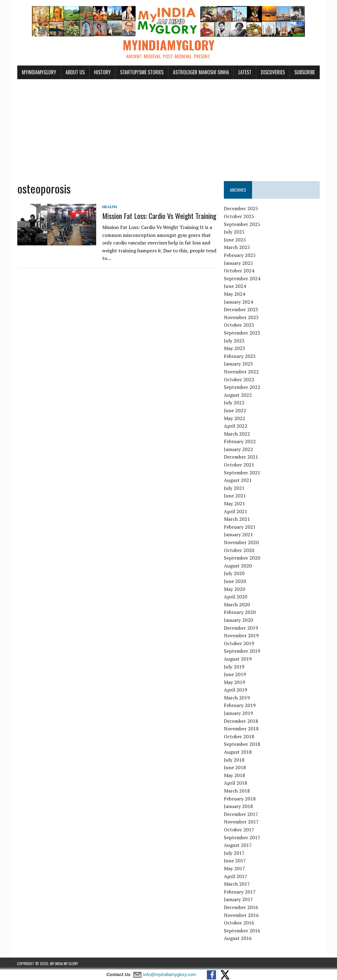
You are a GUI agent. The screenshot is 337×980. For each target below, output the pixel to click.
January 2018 (239, 807)
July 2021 (234, 488)
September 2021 (242, 473)
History (102, 72)
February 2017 (240, 892)
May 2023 (235, 349)
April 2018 (236, 783)
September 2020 (242, 558)
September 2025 (242, 224)
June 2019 (235, 675)
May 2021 (235, 504)
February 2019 (240, 706)
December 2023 (241, 310)
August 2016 (238, 938)
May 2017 (235, 869)
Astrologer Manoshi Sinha (201, 72)
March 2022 (237, 434)
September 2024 (242, 279)
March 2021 (237, 519)
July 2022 (234, 403)
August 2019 (238, 659)
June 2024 (235, 286)
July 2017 (234, 853)
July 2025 (234, 232)
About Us (75, 72)
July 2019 (234, 667)
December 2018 (241, 721)
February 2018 (240, 799)
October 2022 (239, 379)
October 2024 (239, 271)
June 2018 (235, 768)
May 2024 (235, 294)
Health (109, 207)
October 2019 (239, 643)
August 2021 (238, 480)
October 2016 (239, 923)
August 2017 (238, 845)
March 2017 (237, 884)
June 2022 (235, 411)
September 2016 (242, 931)
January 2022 (239, 450)
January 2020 (239, 620)
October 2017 (239, 830)
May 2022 (235, 418)
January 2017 (239, 900)
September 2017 (242, 837)
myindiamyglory (39, 72)
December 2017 (241, 814)
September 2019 (242, 651)
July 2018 (234, 760)
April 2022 (236, 426)
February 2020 (240, 612)
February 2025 (240, 255)
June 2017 (235, 861)
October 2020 (239, 550)
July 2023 (234, 341)
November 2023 (242, 317)
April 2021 (236, 511)
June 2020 (235, 581)
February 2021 (240, 527)
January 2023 (239, 364)
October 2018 (239, 737)
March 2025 (237, 248)
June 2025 (235, 240)
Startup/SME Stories (142, 72)
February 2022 (240, 442)
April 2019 (236, 690)
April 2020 (236, 597)
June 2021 (235, 496)
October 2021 (239, 465)
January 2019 (239, 713)
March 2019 (237, 698)
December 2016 (241, 908)
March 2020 (237, 605)
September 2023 (242, 333)
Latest (245, 72)
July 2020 (234, 574)
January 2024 (239, 302)
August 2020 (238, 566)
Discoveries (273, 72)
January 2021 (239, 535)
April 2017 (236, 876)
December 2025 (241, 209)
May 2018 (235, 776)
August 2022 (238, 395)
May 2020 (235, 589)
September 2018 (242, 744)
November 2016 (242, 915)
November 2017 (242, 822)
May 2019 (235, 682)
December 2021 (241, 457)
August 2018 (238, 752)
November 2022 (242, 372)
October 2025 (239, 217)
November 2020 (242, 543)
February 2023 (240, 356)
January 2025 (239, 263)
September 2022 (242, 387)
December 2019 (241, 628)
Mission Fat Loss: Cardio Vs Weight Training (159, 216)
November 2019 (242, 636)
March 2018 (237, 791)
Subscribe (304, 72)
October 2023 (239, 325)
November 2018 (242, 729)
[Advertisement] (169, 127)
